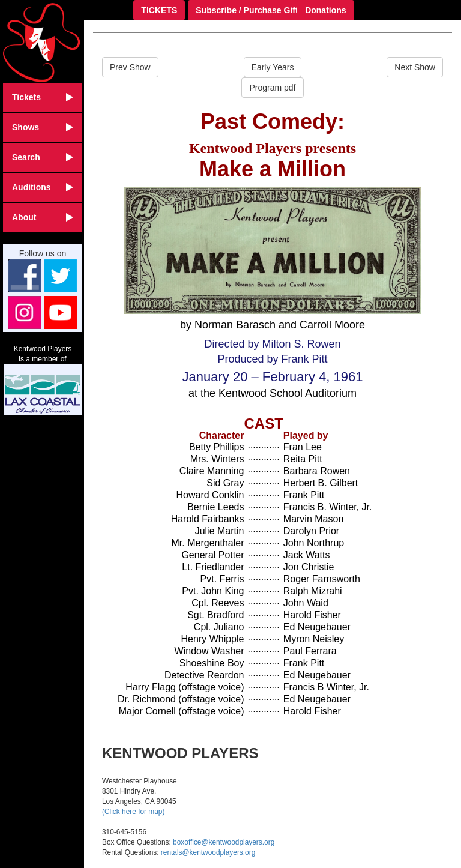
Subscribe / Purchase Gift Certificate (269, 10)
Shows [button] (43, 127)
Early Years (273, 67)
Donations (325, 10)
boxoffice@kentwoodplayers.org (224, 842)
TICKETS (159, 10)
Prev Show (130, 67)
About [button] (43, 217)
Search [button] (43, 157)
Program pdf (272, 88)
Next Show (415, 67)
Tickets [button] (43, 97)
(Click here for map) (133, 812)
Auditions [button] (43, 187)
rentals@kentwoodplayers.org (208, 852)
